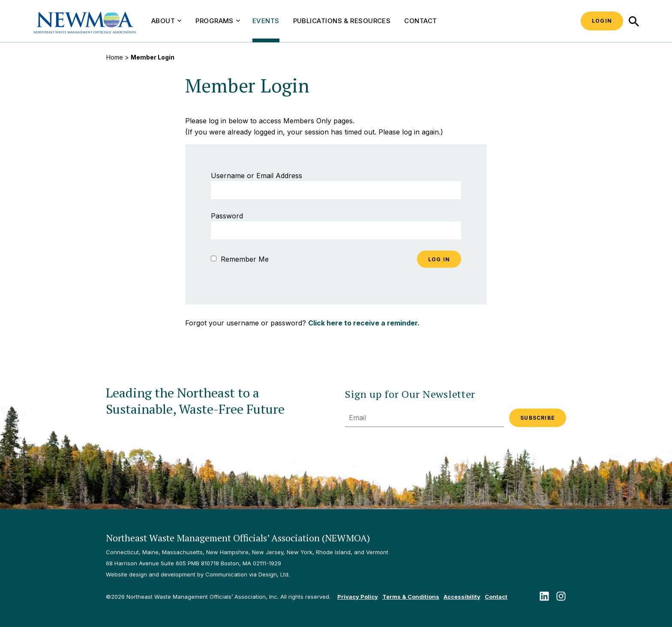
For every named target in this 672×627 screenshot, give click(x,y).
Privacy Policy (358, 597)
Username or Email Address (256, 176)
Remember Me (240, 259)
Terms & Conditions (411, 597)
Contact (420, 21)
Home (115, 57)
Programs (218, 21)
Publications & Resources (342, 21)
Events (266, 21)
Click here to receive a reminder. (364, 323)
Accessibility (462, 597)
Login (602, 21)
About (166, 21)
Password (227, 216)
